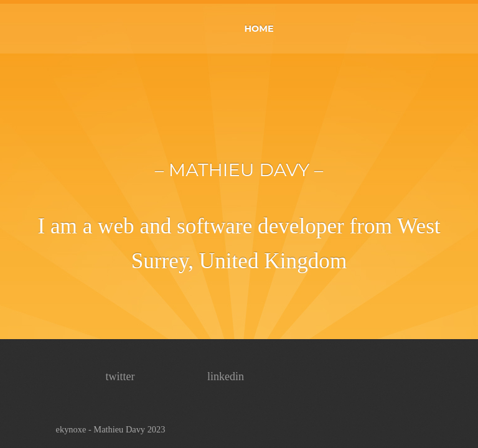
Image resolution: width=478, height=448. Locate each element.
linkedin (226, 376)
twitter (120, 376)
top (446, 416)
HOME (259, 29)
